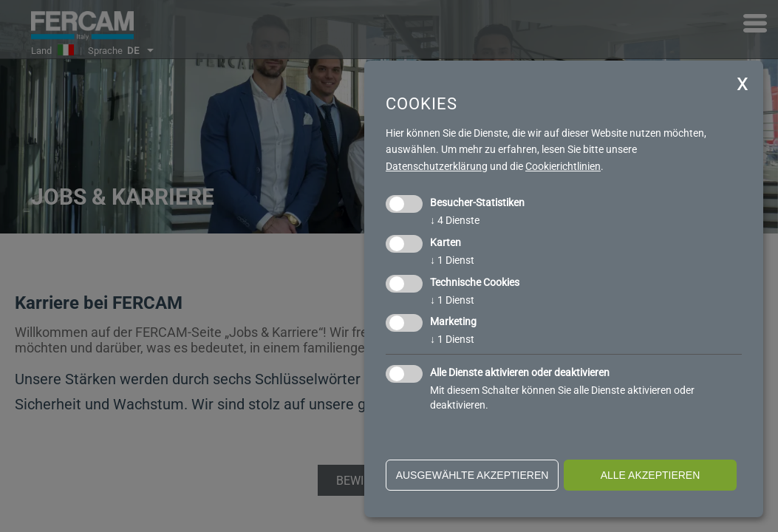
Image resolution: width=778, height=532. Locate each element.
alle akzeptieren (651, 475)
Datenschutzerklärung (437, 166)
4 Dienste (455, 220)
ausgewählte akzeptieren (472, 475)
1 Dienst (452, 260)
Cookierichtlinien (563, 166)
